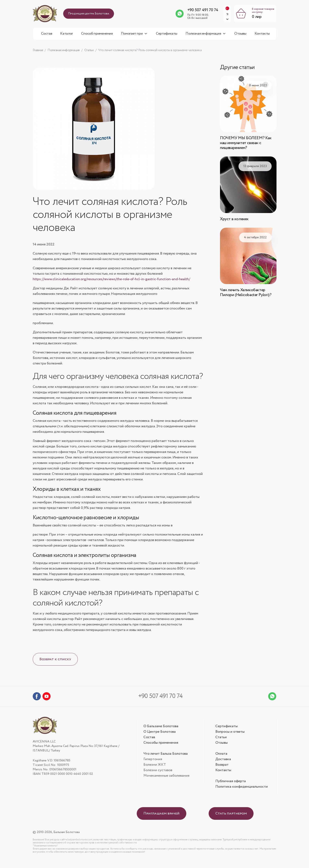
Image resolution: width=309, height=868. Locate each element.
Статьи (221, 740)
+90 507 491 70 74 (198, 11)
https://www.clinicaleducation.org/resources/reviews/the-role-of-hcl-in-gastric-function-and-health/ (111, 282)
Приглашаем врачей (162, 816)
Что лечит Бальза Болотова (166, 756)
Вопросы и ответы (230, 734)
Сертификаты (167, 36)
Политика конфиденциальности (242, 789)
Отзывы (240, 36)
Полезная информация (203, 36)
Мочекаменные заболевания (166, 778)
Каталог (66, 36)
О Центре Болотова (160, 734)
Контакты (262, 36)
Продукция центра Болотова (89, 15)
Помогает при (132, 36)
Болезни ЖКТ (155, 767)
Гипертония (153, 762)
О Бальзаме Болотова (161, 729)
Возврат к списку (55, 662)
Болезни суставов (158, 773)
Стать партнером (231, 816)
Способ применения (97, 36)
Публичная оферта (231, 784)
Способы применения (161, 745)
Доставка (223, 762)
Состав (47, 36)
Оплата (222, 756)
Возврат (222, 767)
